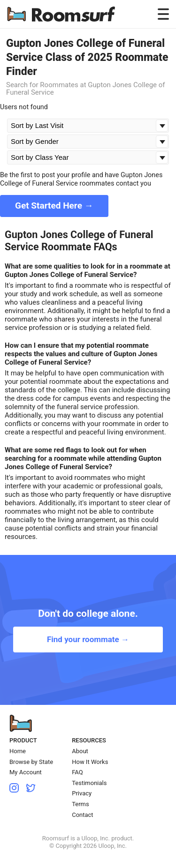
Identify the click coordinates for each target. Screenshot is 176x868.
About (80, 751)
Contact (82, 815)
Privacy (82, 793)
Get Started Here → (54, 206)
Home (18, 751)
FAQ (77, 772)
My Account (26, 772)
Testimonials (89, 783)
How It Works (90, 762)
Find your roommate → (88, 639)
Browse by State (31, 762)
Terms (80, 804)
